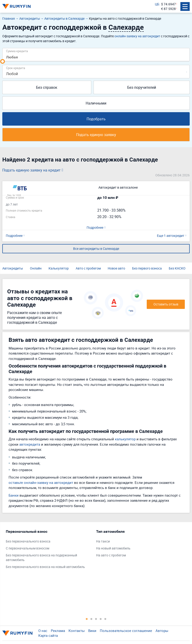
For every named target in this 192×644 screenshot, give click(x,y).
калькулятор (125, 439)
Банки (14, 495)
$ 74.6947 (168, 4)
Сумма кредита (17, 51)
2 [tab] (91, 619)
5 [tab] (105, 619)
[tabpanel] (49, 550)
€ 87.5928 (168, 9)
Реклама (58, 631)
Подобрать (96, 119)
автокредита (30, 444)
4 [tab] (101, 619)
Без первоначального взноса (28, 541)
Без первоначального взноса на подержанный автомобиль (41, 557)
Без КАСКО (177, 268)
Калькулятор (59, 268)
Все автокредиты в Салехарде (96, 249)
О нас (43, 631)
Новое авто (116, 268)
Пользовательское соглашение (126, 631)
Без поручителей (142, 87)
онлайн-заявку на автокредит (137, 36)
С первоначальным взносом (28, 548)
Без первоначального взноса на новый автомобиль (45, 567)
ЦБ (157, 4)
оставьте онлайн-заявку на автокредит (41, 482)
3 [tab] (96, 619)
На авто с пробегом (111, 555)
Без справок (47, 87)
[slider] (3, 61)
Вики (92, 631)
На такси (103, 541)
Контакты (77, 631)
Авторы (162, 631)
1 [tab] (87, 619)
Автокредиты (13, 268)
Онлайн (36, 268)
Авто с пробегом (88, 268)
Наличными (96, 103)
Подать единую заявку (96, 135)
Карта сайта (48, 635)
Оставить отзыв (166, 304)
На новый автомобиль (113, 548)
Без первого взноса (147, 268)
